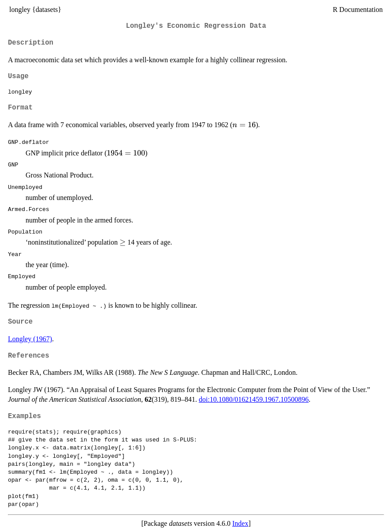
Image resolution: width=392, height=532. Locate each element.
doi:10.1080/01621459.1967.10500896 (254, 399)
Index (240, 523)
